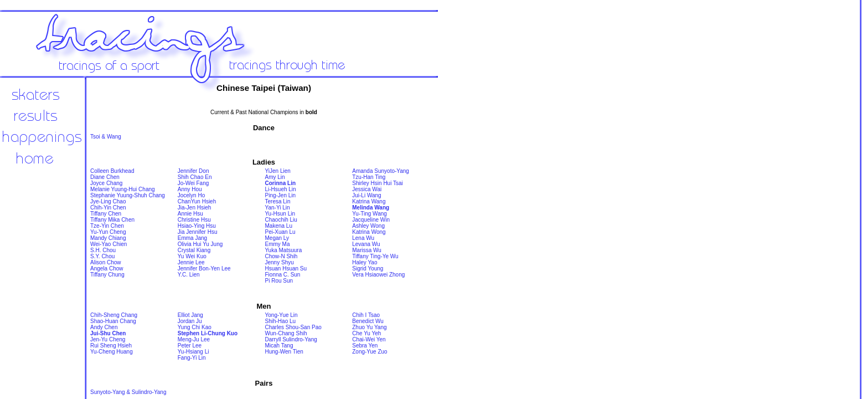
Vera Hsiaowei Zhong (378, 275)
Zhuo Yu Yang (369, 327)
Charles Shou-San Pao (293, 327)
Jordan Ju (190, 321)
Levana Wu (366, 244)
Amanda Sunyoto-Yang (381, 171)
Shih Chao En (195, 177)
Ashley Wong (368, 226)
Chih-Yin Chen (108, 208)
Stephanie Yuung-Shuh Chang (128, 195)
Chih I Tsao (366, 315)
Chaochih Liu (281, 220)
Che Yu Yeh (366, 333)
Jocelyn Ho (191, 195)
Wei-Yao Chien (108, 244)
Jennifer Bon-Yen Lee (204, 268)
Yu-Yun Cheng (108, 232)
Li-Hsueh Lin (281, 189)
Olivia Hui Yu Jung (200, 244)
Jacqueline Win (371, 220)
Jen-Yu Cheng (108, 339)
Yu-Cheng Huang (112, 352)
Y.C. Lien (189, 275)
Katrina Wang (369, 201)
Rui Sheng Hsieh (111, 346)
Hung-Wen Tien (284, 352)
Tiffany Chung (107, 275)
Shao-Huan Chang (113, 321)
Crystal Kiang (194, 250)
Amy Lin (275, 177)
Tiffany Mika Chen (112, 220)
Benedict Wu (368, 321)
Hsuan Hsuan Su (286, 268)
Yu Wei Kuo (192, 256)
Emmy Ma (278, 244)
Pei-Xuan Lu (280, 232)
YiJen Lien (278, 171)
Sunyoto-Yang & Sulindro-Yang (128, 392)
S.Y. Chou (102, 256)
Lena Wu (363, 238)
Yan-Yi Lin (278, 208)
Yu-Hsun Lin (280, 214)
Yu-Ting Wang (370, 214)
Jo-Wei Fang (193, 183)
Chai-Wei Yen (369, 339)
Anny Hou (190, 189)
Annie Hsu (190, 214)
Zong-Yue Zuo (370, 352)
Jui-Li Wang (366, 195)
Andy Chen (104, 327)
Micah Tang (279, 346)
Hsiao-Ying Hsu (197, 226)
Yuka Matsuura (284, 250)
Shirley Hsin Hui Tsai (378, 183)
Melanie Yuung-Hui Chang (123, 189)
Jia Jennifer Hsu (198, 232)
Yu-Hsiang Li (193, 352)
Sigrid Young (368, 268)
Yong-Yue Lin (281, 315)
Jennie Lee (191, 262)
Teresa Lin (278, 201)
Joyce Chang (106, 183)
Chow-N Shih (281, 256)
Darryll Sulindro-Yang (291, 339)
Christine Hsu (194, 220)
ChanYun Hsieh (197, 201)
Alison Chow (106, 262)
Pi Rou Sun (279, 281)
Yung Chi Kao (195, 327)
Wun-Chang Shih (286, 333)
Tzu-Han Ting (369, 177)
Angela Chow (107, 268)
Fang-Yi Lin (192, 358)
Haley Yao (365, 262)
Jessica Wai (367, 189)
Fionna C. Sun (283, 275)
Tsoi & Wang (106, 137)
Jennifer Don (193, 171)
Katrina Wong (369, 232)
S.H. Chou (103, 250)
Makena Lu (279, 226)
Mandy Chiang (108, 238)
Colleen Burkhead (112, 171)
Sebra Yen (365, 346)
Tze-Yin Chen (107, 226)
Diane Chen (105, 177)
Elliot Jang (190, 315)
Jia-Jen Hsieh (195, 208)
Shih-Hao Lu (281, 321)
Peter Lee (190, 346)
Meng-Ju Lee (194, 339)
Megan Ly (277, 238)
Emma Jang (192, 238)
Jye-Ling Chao (108, 201)
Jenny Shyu (280, 262)
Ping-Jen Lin (281, 195)
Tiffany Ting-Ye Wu (375, 256)
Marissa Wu (367, 250)
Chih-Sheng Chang (114, 315)
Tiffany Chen (106, 214)
